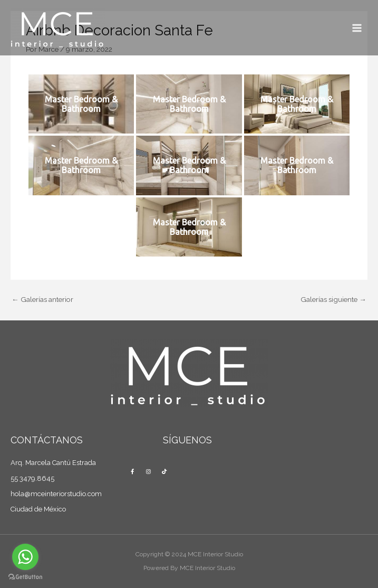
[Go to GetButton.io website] (25, 577)
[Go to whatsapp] (25, 557)
